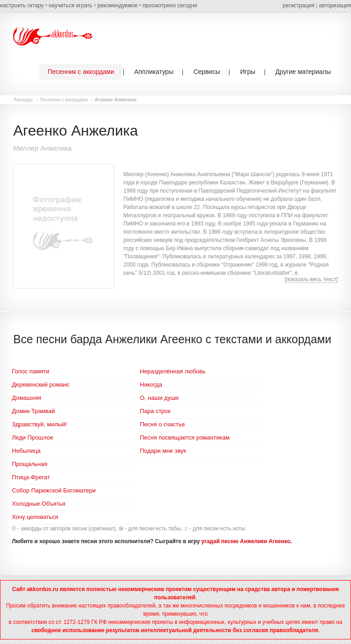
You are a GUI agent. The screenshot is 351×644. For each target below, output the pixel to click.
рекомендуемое (117, 5)
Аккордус (23, 100)
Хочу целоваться (35, 517)
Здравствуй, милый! (40, 424)
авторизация (335, 5)
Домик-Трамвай (33, 411)
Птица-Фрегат (31, 477)
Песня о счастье (162, 424)
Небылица (26, 451)
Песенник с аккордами (64, 100)
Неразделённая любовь (173, 371)
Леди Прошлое (32, 437)
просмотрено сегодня (170, 5)
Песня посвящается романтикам (185, 437)
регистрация (298, 5)
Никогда (151, 385)
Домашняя (27, 398)
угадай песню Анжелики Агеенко (246, 541)
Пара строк (155, 411)
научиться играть (70, 5)
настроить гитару (22, 5)
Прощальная (30, 464)
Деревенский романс (41, 385)
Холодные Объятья (39, 504)
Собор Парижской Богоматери (54, 490)
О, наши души (159, 398)
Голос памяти (31, 371)
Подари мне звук (163, 451)
